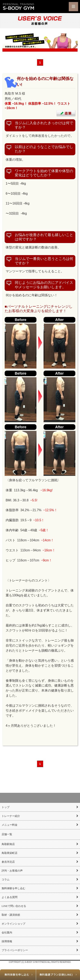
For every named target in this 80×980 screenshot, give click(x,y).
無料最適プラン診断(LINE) (56, 974)
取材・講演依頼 (11, 915)
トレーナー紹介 (11, 816)
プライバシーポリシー (15, 950)
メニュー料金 (10, 825)
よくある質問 (10, 897)
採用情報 (7, 941)
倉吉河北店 (8, 862)
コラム (6, 879)
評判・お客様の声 (12, 871)
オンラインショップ (13, 924)
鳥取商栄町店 (10, 853)
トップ (6, 807)
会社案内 (7, 932)
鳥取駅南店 (8, 844)
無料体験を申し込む (17, 974)
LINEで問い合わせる (14, 906)
